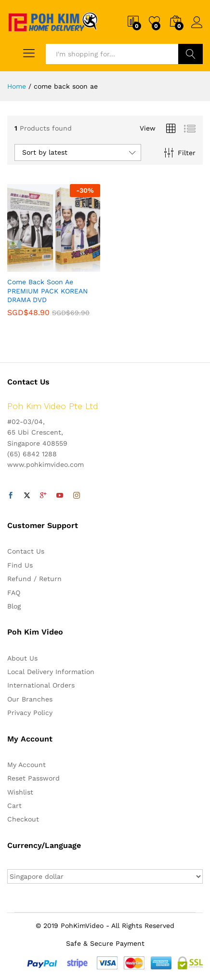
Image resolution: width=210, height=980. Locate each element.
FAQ (14, 593)
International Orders (41, 685)
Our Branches (30, 699)
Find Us (20, 565)
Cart (14, 806)
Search (190, 54)
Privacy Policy (30, 713)
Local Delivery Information (51, 672)
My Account (26, 765)
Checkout (23, 819)
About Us (22, 658)
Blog (14, 606)
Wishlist (20, 792)
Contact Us (26, 551)
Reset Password (33, 778)
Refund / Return (34, 579)
